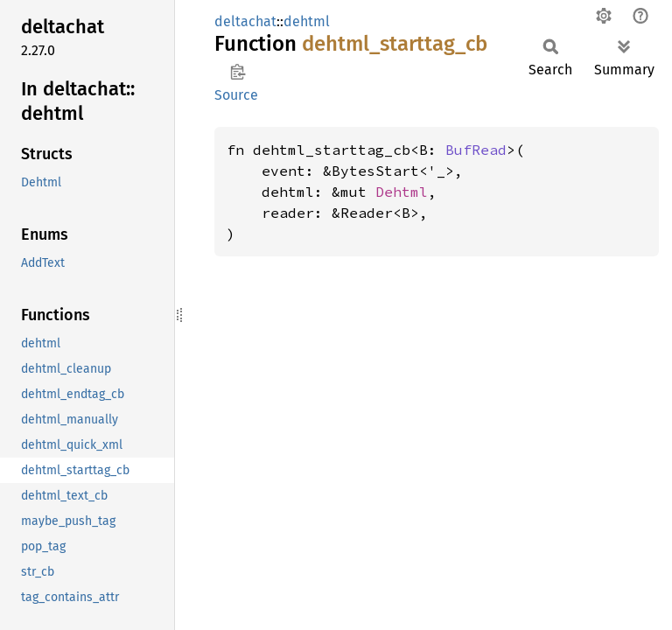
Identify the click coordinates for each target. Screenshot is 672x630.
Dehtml (402, 192)
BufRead (476, 150)
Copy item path (238, 72)
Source (236, 95)
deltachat (245, 21)
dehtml (307, 21)
